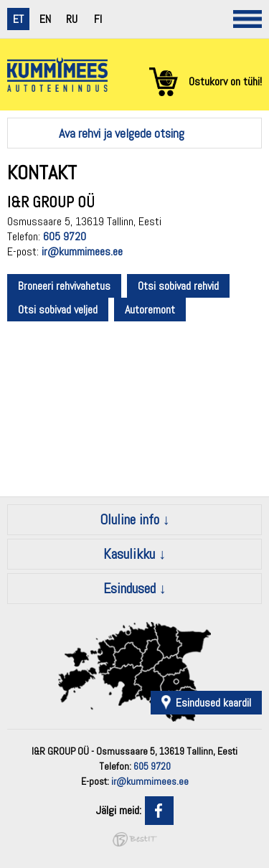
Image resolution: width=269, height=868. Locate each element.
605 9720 (65, 236)
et (18, 19)
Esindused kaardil (213, 703)
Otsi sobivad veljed (58, 310)
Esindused (129, 588)
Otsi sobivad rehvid (178, 286)
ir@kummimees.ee (82, 251)
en (45, 19)
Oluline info (129, 519)
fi (98, 19)
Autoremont (150, 310)
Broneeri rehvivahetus (64, 286)
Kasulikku (129, 554)
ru (72, 19)
